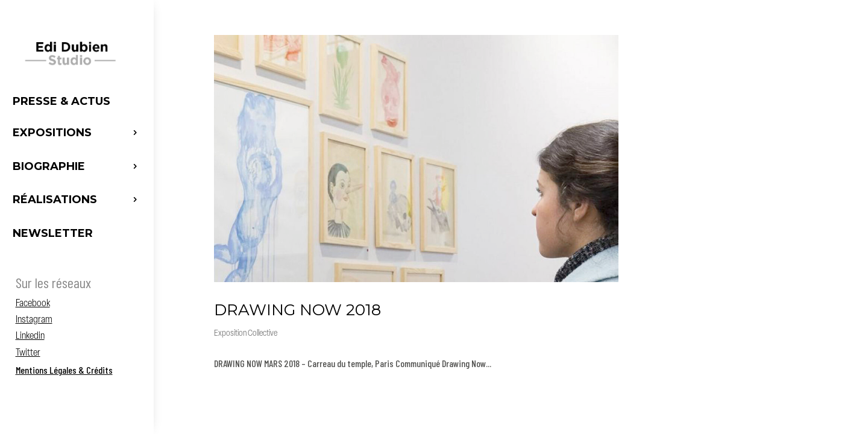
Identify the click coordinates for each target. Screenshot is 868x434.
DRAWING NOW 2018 (297, 310)
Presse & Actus (61, 101)
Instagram (34, 320)
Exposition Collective (246, 334)
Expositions (52, 133)
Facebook (33, 304)
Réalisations (55, 200)
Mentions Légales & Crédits (64, 370)
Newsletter (53, 233)
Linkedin (30, 336)
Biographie (49, 166)
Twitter (28, 353)
